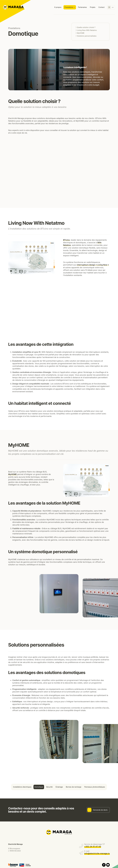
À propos (58, 7)
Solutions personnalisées (87, 36)
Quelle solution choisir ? (86, 27)
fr (109, 7)
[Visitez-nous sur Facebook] (104, 865)
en (113, 7)
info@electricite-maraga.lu (97, 853)
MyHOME (81, 33)
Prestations (69, 7)
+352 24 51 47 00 (93, 846)
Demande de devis (100, 810)
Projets (93, 7)
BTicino (66, 240)
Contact (101, 7)
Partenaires (82, 7)
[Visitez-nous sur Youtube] (108, 865)
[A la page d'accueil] (13, 7)
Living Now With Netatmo (87, 30)
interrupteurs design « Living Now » (93, 265)
